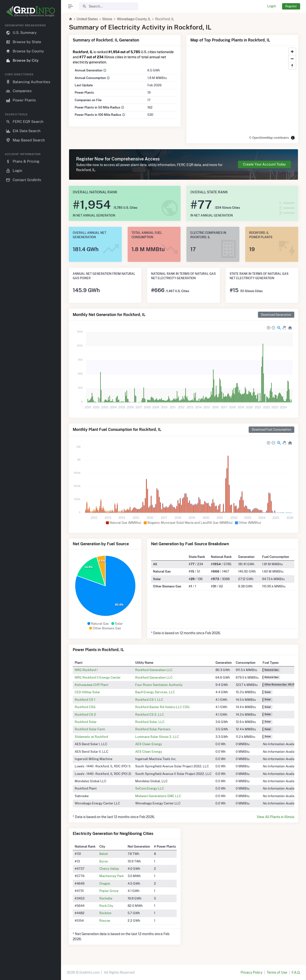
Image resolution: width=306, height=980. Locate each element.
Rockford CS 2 (85, 714)
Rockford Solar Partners (153, 729)
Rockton (105, 913)
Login (272, 6)
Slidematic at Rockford (91, 737)
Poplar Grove (109, 891)
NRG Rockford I (86, 670)
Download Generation (276, 315)
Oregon (105, 883)
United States (87, 19)
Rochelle (106, 898)
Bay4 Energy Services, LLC (155, 692)
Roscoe (105, 921)
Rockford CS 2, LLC (150, 714)
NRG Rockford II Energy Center (98, 677)
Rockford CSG (85, 707)
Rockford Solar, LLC (150, 722)
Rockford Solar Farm (90, 729)
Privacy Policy (251, 972)
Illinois (107, 19)
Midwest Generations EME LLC (158, 796)
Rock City (106, 906)
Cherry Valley (109, 869)
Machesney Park (112, 876)
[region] (31, 498)
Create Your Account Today (264, 164)
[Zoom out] (292, 59)
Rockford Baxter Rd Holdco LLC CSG (162, 707)
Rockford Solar (86, 722)
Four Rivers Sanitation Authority (159, 685)
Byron (104, 861)
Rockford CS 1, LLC (149, 700)
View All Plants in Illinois (275, 817)
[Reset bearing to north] (292, 66)
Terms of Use (277, 972)
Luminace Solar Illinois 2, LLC (157, 737)
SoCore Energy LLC (150, 788)
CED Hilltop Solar (87, 692)
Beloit (104, 854)
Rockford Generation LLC (154, 670)
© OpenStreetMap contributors (269, 138)
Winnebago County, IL (134, 19)
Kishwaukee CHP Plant (92, 685)
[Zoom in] (292, 52)
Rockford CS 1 (85, 700)
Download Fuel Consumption (271, 430)
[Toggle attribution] (293, 138)
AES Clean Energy (149, 744)
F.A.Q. (296, 972)
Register (291, 6)
